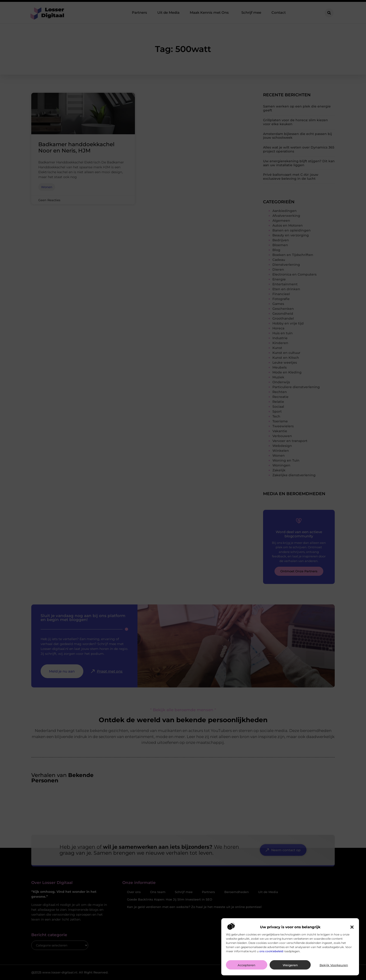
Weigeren (290, 969)
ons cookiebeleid (271, 955)
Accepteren (246, 969)
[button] (352, 931)
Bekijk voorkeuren (334, 969)
